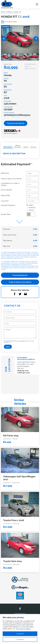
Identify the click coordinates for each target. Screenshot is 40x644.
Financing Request (20, 275)
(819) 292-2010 (23, 371)
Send (8, 347)
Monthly (30, 210)
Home (3, 12)
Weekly (30, 205)
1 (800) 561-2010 (24, 373)
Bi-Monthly (31, 208)
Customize (20, 639)
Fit (20, 12)
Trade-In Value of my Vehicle (20, 282)
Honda (16, 12)
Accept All (20, 634)
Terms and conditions (23, 629)
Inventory (9, 12)
